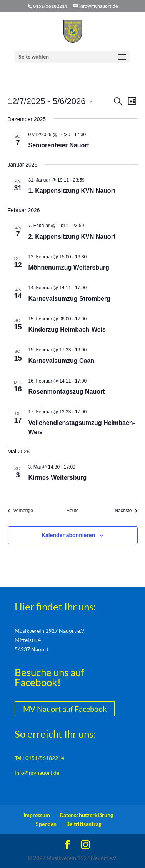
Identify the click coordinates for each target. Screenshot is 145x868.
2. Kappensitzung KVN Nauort (72, 237)
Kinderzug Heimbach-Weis (67, 330)
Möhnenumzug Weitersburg (69, 267)
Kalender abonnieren (68, 535)
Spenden (46, 824)
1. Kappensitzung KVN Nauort (72, 191)
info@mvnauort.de (37, 773)
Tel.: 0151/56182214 (39, 758)
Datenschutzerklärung (86, 815)
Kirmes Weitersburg (58, 478)
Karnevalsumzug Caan (62, 361)
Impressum (37, 815)
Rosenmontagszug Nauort (67, 392)
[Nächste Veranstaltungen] (126, 511)
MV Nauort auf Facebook (65, 709)
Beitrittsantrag (84, 824)
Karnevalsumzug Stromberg (69, 299)
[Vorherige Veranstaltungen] (20, 511)
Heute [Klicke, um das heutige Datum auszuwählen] (72, 511)
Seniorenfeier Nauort (59, 145)
